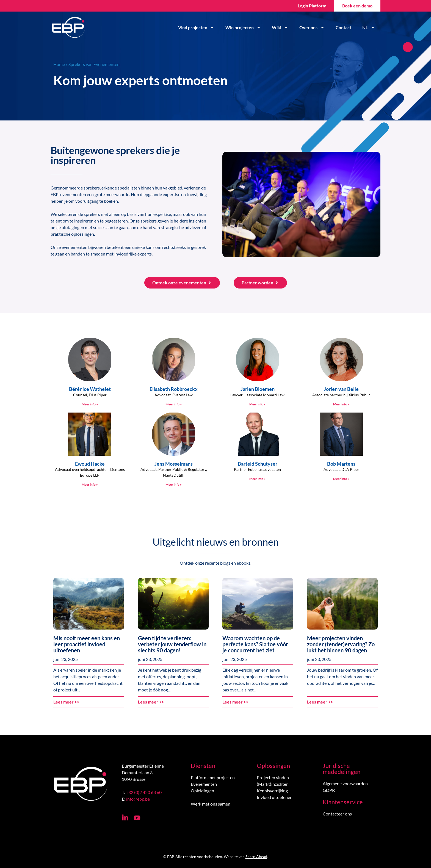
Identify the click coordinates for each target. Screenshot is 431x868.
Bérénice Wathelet (90, 389)
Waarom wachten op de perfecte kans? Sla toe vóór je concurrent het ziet (255, 644)
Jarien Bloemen (258, 389)
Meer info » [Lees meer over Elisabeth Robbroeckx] (174, 404)
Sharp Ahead (256, 857)
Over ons (312, 28)
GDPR (329, 790)
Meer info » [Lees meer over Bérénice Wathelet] (90, 404)
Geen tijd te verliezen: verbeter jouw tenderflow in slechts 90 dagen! (172, 644)
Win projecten (243, 28)
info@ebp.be (138, 799)
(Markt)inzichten (273, 784)
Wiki (280, 28)
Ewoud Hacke (90, 464)
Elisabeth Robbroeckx (174, 389)
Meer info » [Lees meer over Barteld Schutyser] (257, 479)
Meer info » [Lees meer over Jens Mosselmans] (174, 484)
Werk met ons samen (211, 804)
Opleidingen (202, 791)
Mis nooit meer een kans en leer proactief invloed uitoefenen (87, 644)
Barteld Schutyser (258, 464)
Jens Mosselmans (174, 464)
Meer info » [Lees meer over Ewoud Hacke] (90, 484)
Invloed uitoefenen (275, 797)
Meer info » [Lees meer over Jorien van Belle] (341, 404)
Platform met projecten (213, 777)
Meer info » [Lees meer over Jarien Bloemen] (257, 404)
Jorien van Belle (341, 389)
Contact (343, 27)
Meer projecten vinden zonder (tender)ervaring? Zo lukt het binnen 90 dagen (341, 644)
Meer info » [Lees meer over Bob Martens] (341, 479)
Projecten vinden (273, 777)
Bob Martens (341, 464)
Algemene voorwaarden (345, 783)
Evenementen (204, 784)
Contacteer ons (337, 814)
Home (59, 64)
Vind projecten (196, 28)
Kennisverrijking (272, 791)
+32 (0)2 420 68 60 (144, 792)
